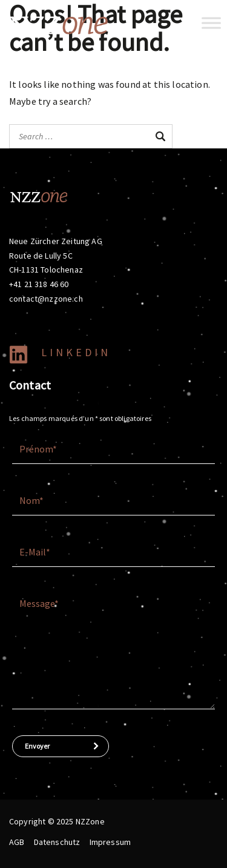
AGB (17, 842)
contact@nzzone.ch (46, 299)
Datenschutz (57, 842)
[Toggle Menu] (211, 23)
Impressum (110, 842)
